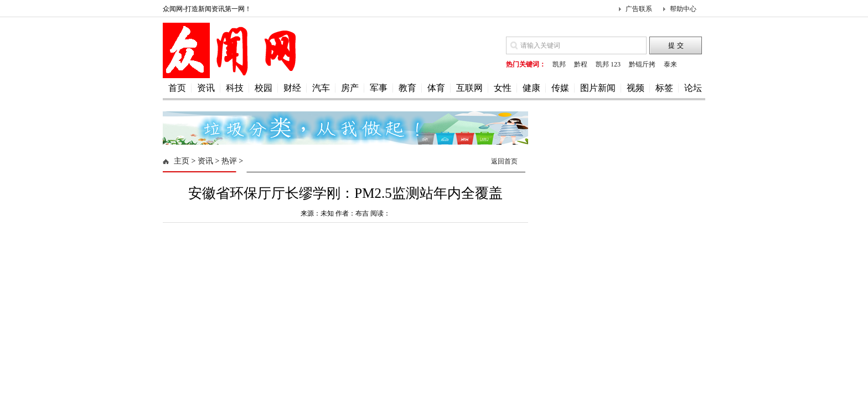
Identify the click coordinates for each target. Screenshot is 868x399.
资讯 (206, 88)
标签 (664, 88)
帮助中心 (683, 9)
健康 (531, 88)
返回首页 (504, 161)
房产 (350, 88)
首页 (177, 88)
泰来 (670, 64)
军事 (379, 88)
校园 (263, 88)
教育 (407, 88)
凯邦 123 (608, 64)
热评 (229, 161)
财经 (292, 88)
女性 (503, 88)
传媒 (560, 88)
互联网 (469, 88)
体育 (436, 88)
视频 (635, 88)
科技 (235, 88)
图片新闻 (598, 88)
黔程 (581, 64)
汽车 (321, 88)
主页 (182, 161)
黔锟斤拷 (642, 64)
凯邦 (559, 64)
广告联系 (639, 9)
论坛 (693, 88)
